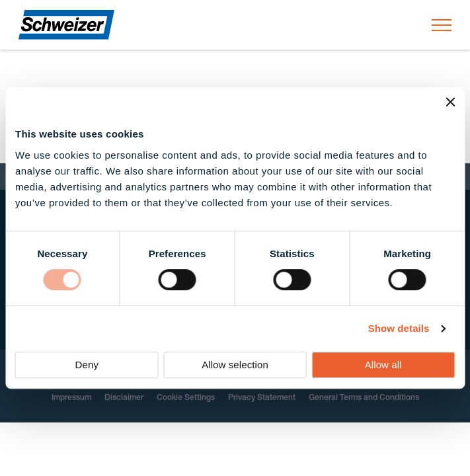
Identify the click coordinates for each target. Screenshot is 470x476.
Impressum (71, 398)
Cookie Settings (186, 398)
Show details (399, 328)
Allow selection (235, 365)
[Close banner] (450, 102)
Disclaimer (124, 398)
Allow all (383, 365)
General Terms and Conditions (364, 398)
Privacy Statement (262, 398)
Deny (87, 365)
